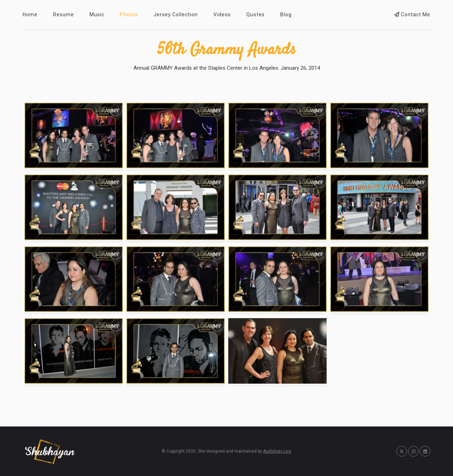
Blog (286, 15)
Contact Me (412, 15)
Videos (222, 15)
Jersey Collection (176, 15)
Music (97, 15)
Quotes (256, 15)
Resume (64, 15)
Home (30, 15)
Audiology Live (277, 451)
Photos (129, 15)
